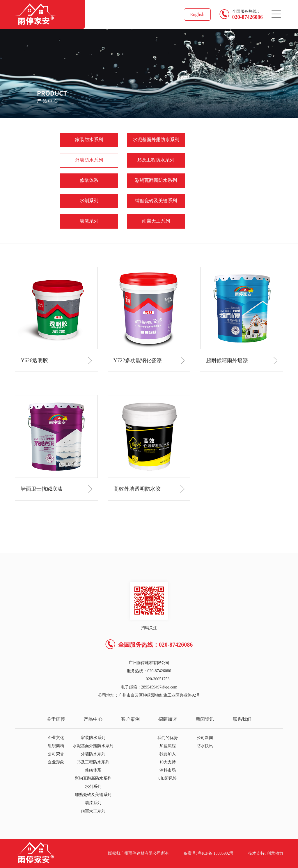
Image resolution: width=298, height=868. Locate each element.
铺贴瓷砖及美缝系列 (156, 201)
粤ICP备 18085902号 (216, 853)
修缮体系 (89, 180)
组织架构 (56, 746)
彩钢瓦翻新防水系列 (156, 180)
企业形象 (56, 762)
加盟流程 (168, 746)
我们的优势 (168, 738)
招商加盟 (168, 719)
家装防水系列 (89, 140)
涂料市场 (168, 770)
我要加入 (168, 754)
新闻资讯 (205, 719)
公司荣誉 (56, 754)
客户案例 (130, 719)
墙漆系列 (89, 221)
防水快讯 (205, 746)
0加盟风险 (168, 778)
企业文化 (56, 738)
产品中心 (93, 719)
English (197, 14)
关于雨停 (56, 719)
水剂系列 (89, 201)
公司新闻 (205, 738)
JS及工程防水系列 (156, 160)
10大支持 (168, 762)
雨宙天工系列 (156, 221)
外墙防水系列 (89, 160)
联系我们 (242, 719)
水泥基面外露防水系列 (156, 140)
